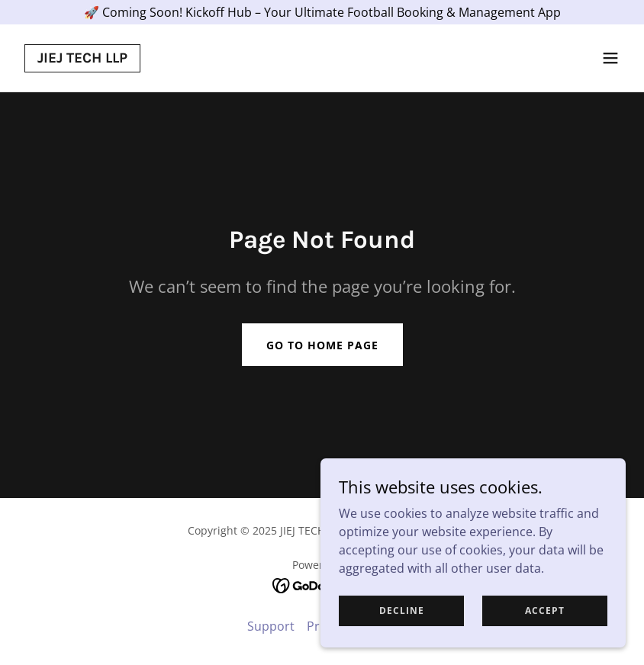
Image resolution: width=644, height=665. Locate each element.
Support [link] (271, 626)
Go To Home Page (322, 345)
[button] (610, 58)
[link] (82, 58)
